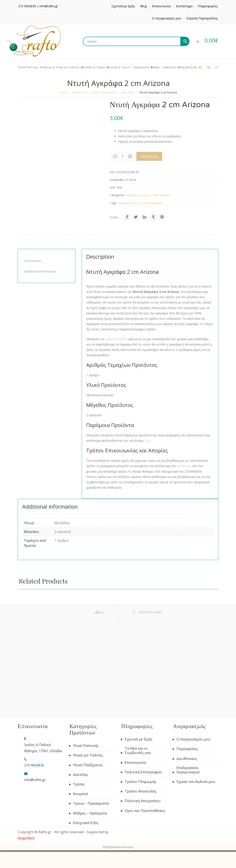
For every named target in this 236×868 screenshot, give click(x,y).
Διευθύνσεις (187, 759)
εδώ (147, 441)
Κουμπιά (80, 794)
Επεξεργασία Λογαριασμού (188, 770)
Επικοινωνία (161, 6)
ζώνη (136, 203)
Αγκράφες (128, 92)
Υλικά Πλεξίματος (88, 765)
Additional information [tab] (40, 271)
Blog (143, 6)
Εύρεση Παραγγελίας (202, 18)
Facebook (184, 466)
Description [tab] (33, 261)
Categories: (117, 195)
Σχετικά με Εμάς (123, 6)
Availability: (117, 180)
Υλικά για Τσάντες (88, 755)
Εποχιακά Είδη (86, 823)
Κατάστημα (184, 6)
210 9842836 (27, 6)
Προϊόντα (79, 92)
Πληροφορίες (208, 6)
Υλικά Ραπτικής (86, 746)
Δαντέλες (81, 775)
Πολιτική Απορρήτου (143, 801)
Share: (114, 217)
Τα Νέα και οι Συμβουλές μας (138, 750)
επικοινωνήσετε (116, 339)
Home (63, 92)
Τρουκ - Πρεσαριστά (103, 92)
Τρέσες (79, 784)
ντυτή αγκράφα (151, 203)
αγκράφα (124, 203)
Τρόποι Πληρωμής (140, 782)
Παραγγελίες (187, 749)
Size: (113, 187)
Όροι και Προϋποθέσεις (145, 811)
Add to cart (155, 156)
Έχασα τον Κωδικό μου (196, 782)
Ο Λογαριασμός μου (167, 18)
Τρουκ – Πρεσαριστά (91, 803)
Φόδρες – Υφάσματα (90, 813)
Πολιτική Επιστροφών (143, 772)
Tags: (113, 203)
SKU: (113, 172)
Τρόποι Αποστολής (141, 791)
